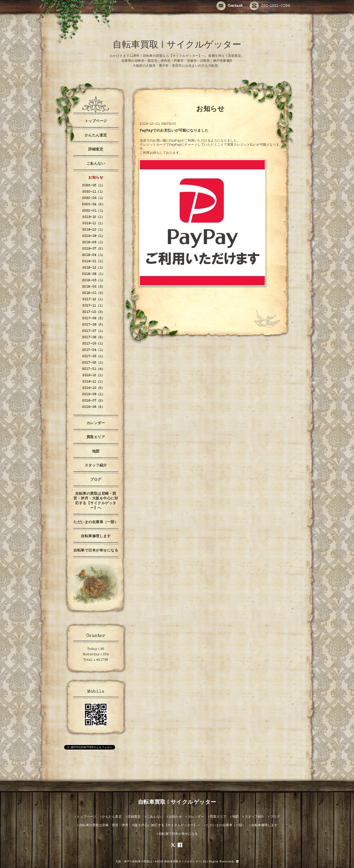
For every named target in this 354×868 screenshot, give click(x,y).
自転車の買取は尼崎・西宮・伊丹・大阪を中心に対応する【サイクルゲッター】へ (96, 501)
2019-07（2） (93, 249)
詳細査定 (96, 150)
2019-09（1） (93, 236)
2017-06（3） (93, 338)
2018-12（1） (94, 268)
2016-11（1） (93, 382)
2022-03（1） (93, 186)
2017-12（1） (93, 300)
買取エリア (96, 438)
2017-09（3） (93, 319)
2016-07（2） (93, 401)
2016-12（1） (93, 376)
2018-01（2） (94, 293)
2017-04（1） (94, 350)
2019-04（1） (94, 255)
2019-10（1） (94, 230)
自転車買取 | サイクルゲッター (177, 46)
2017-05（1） (94, 344)
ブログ (96, 480)
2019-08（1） (94, 243)
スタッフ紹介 (96, 466)
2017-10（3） (94, 312)
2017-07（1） (93, 331)
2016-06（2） (93, 407)
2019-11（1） (93, 224)
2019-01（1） (93, 262)
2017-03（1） (93, 357)
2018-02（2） (94, 287)
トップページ (96, 121)
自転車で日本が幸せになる (96, 551)
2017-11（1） (93, 306)
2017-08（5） (93, 325)
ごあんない (96, 164)
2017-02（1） (93, 363)
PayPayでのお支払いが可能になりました (174, 131)
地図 (96, 452)
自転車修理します (96, 537)
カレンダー (96, 423)
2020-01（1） (94, 211)
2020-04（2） (93, 205)
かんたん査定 (96, 136)
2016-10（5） (93, 388)
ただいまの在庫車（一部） (96, 523)
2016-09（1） (93, 395)
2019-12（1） (93, 217)
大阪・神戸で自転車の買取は (134, 862)
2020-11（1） (94, 192)
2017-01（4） (94, 369)
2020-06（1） (94, 198)
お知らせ (96, 178)
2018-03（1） (94, 281)
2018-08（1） (93, 274)
